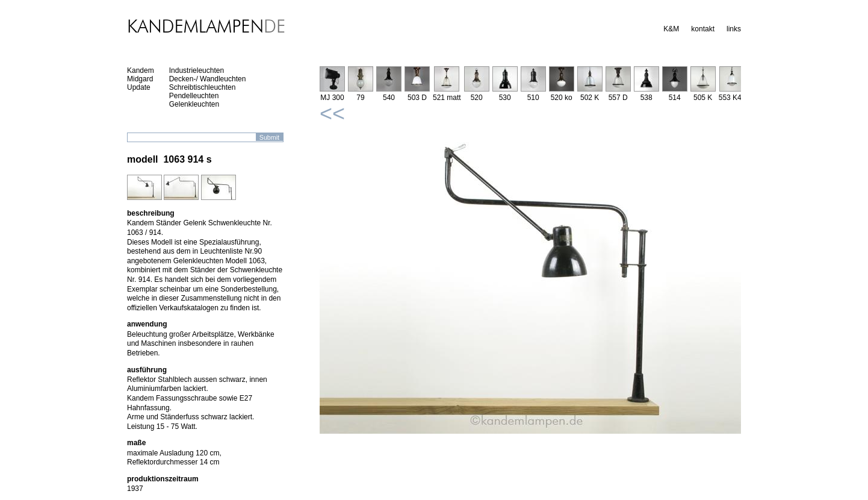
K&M (671, 29)
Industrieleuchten (197, 70)
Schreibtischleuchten (203, 87)
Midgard (140, 79)
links (734, 29)
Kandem (141, 70)
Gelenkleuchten (194, 104)
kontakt (703, 29)
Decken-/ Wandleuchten (208, 79)
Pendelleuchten (194, 96)
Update (139, 87)
